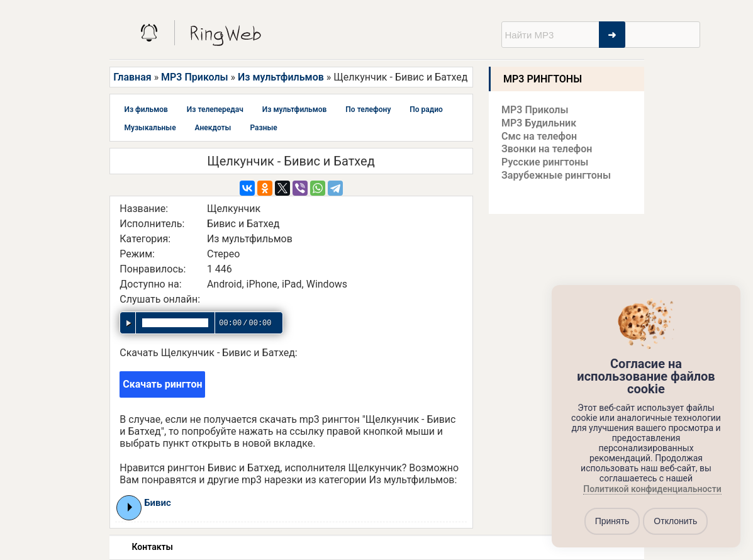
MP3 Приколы (195, 77)
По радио (426, 109)
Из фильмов (146, 109)
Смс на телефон (539, 136)
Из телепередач (215, 109)
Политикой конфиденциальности (652, 489)
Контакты (153, 547)
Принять (612, 521)
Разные (263, 128)
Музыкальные (150, 128)
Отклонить (675, 521)
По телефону (368, 109)
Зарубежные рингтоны (556, 175)
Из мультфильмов (281, 77)
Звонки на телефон (547, 149)
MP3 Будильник (539, 123)
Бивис (158, 503)
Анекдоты (213, 128)
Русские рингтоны (545, 162)
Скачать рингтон (162, 384)
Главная (132, 77)
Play (130, 507)
